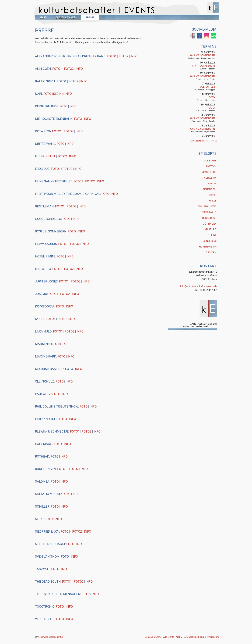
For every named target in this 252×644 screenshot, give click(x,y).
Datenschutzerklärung (195, 637)
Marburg (211, 229)
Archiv (213, 141)
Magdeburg (209, 172)
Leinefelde (210, 241)
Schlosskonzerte (153, 637)
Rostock (211, 166)
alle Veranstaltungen (198, 141)
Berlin (212, 183)
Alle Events (169, 637)
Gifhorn (211, 252)
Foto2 (123, 56)
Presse (90, 17)
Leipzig (212, 195)
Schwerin (210, 178)
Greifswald (209, 212)
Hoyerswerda (208, 247)
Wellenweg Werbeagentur (50, 637)
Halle (213, 201)
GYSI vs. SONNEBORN (203, 55)
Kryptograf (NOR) (203, 66)
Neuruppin (210, 189)
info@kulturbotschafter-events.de (199, 286)
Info (134, 56)
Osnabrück (209, 218)
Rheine (212, 235)
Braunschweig (207, 206)
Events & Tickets (66, 17)
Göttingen (210, 224)
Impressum (213, 637)
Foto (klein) (53, 94)
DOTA (212, 97)
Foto (64, 106)
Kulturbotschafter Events (127, 10)
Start (43, 17)
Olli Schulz (207, 87)
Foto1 (112, 56)
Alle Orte (210, 161)
